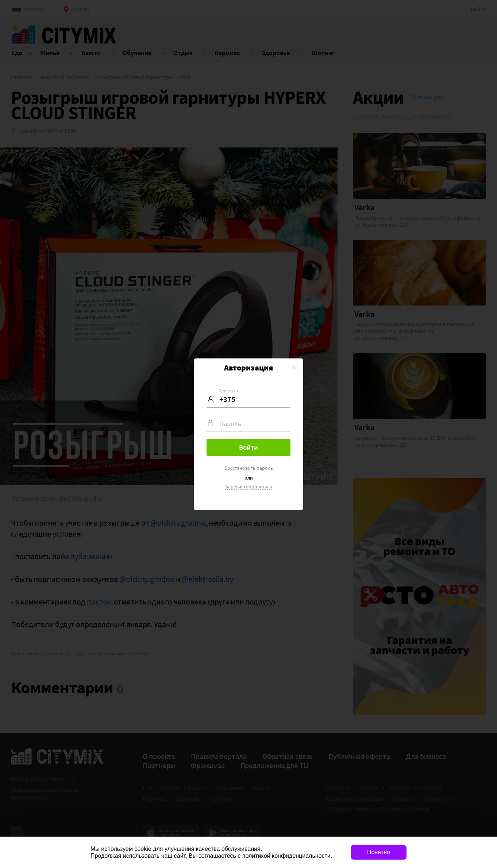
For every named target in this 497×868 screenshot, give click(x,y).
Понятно (379, 852)
